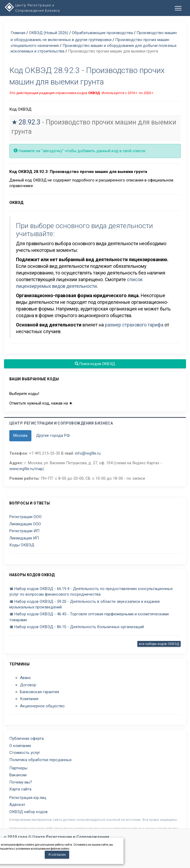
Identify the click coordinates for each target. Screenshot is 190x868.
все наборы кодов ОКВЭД (159, 644)
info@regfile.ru (88, 453)
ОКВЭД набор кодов (28, 812)
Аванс (26, 678)
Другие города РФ (53, 435)
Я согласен (57, 855)
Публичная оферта (26, 738)
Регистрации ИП (24, 531)
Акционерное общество (42, 706)
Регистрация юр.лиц (28, 798)
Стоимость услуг (25, 753)
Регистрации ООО (25, 517)
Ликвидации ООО (25, 524)
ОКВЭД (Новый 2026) (49, 33)
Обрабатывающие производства (102, 33)
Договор (28, 685)
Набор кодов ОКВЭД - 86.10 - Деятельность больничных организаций (77, 627)
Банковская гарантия (40, 692)
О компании (20, 746)
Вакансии (18, 775)
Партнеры (18, 768)
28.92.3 (30, 122)
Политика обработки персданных (40, 760)
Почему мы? (21, 782)
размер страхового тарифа (134, 325)
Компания (29, 699)
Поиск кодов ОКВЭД (95, 364)
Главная (18, 33)
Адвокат (17, 805)
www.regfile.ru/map (26, 469)
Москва (20, 435)
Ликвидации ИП (24, 538)
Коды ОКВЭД (22, 545)
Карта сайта (20, 789)
